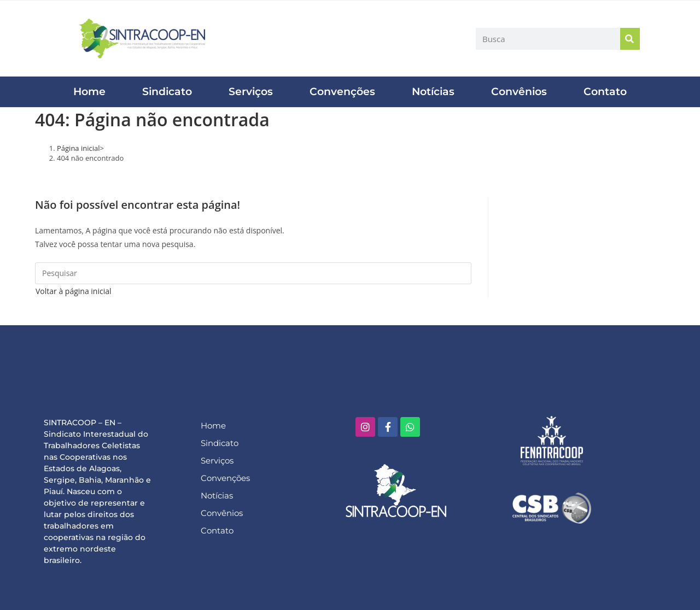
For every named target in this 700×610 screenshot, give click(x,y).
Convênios (519, 92)
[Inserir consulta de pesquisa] (253, 273)
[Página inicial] (78, 148)
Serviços (251, 92)
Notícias (433, 92)
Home (89, 92)
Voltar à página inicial (74, 291)
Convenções (342, 92)
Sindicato (167, 92)
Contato (605, 92)
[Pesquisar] (630, 39)
